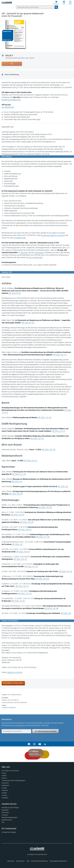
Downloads (5, 812)
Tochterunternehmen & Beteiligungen (13, 780)
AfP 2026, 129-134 (45, 507)
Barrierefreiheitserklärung (39, 861)
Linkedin (4, 793)
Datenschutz (20, 861)
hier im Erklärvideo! (36, 257)
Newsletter (5, 810)
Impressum (11, 861)
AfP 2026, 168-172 (22, 586)
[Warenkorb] (56, 3)
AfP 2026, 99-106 (28, 323)
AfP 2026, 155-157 (20, 559)
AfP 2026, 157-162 (31, 567)
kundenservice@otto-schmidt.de (53, 235)
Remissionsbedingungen (9, 817)
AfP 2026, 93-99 (15, 293)
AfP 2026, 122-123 (58, 431)
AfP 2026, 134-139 (18, 515)
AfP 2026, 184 (66, 613)
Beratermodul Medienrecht (11, 100)
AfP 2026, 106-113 (60, 355)
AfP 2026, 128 (17, 482)
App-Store (24, 253)
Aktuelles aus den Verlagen (10, 808)
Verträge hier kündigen (9, 832)
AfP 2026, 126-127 (31, 461)
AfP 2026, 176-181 (18, 601)
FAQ (3, 822)
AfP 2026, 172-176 (25, 594)
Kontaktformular (20, 238)
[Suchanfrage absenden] (56, 7)
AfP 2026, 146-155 (23, 552)
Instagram (5, 798)
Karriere (4, 778)
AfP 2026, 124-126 (49, 450)
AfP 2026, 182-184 (52, 608)
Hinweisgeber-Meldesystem (58, 861)
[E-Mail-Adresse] (16, 731)
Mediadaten (5, 785)
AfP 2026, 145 (17, 544)
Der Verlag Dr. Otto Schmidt (10, 771)
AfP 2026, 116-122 (45, 418)
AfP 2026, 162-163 (65, 571)
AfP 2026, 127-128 (19, 474)
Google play (39, 253)
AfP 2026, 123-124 (37, 438)
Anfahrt (4, 776)
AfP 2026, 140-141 (25, 530)
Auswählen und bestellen (13, 683)
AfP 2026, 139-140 (27, 522)
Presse (4, 773)
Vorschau (5, 815)
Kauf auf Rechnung (12, 75)
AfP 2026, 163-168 (42, 579)
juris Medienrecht (8, 107)
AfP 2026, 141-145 (43, 537)
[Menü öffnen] (70, 2)
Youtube (4, 795)
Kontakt (4, 788)
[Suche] (35, 7)
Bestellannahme (7, 820)
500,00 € (20, 57)
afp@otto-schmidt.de (15, 672)
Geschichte (5, 783)
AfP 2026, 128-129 (16, 494)
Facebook (5, 790)
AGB (28, 861)
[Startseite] (37, 850)
